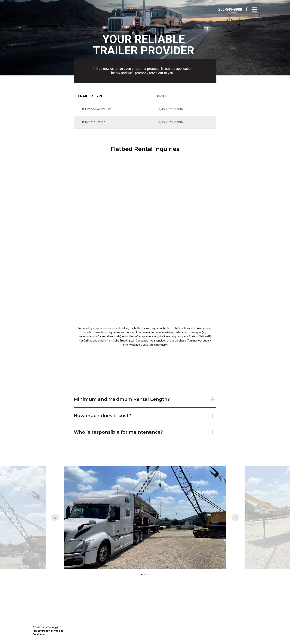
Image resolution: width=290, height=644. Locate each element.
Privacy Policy (41, 631)
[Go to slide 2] (145, 575)
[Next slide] (235, 517)
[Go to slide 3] (148, 575)
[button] (254, 9)
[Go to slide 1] (142, 575)
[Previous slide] (55, 517)
